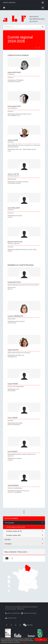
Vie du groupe (24, 523)
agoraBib (28, 625)
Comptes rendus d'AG (25, 535)
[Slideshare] (20, 625)
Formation (24, 544)
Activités (24, 539)
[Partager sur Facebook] (36, 48)
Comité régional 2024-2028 (15, 527)
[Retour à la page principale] (4, 8)
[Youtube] (16, 625)
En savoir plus (24, 642)
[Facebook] (7, 625)
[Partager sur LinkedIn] (39, 48)
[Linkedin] (11, 625)
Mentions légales (29, 613)
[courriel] (7, 558)
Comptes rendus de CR (25, 531)
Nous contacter (12, 613)
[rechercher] (43, 27)
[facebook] (12, 558)
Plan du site (11, 618)
